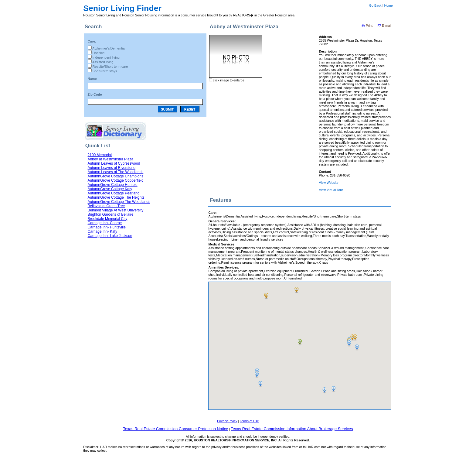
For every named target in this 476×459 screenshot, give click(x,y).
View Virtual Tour (331, 190)
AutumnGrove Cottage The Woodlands (119, 202)
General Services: (222, 221)
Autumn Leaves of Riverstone (112, 168)
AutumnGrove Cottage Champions (116, 176)
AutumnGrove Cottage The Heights (116, 197)
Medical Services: (222, 244)
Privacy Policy (227, 421)
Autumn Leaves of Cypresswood (114, 163)
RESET (190, 109)
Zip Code (95, 94)
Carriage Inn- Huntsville (107, 227)
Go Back (375, 5)
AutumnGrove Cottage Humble (113, 185)
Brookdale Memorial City (108, 219)
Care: (92, 41)
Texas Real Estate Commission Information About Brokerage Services (292, 429)
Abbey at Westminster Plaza (111, 159)
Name (92, 79)
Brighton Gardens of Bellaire (111, 214)
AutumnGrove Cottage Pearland (114, 193)
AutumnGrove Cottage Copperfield (116, 180)
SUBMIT (167, 109)
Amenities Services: (224, 267)
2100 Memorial (100, 155)
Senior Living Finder (122, 8)
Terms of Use (249, 421)
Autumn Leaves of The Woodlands (116, 172)
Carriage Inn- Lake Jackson (110, 236)
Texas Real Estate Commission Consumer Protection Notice (175, 429)
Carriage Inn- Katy (102, 231)
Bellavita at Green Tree (106, 206)
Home (388, 5)
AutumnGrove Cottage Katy (110, 189)
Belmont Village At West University (116, 210)
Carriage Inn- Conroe (105, 223)
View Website (328, 183)
